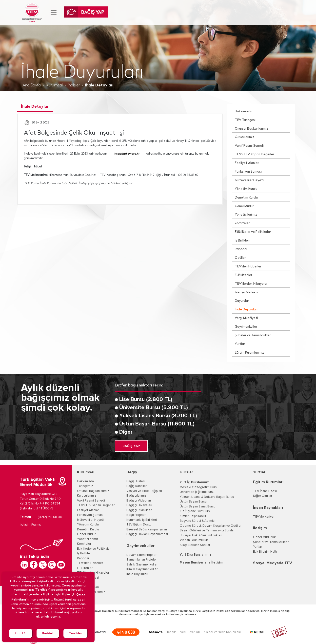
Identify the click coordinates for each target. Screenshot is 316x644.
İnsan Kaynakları (268, 507)
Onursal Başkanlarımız (251, 129)
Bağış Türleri (136, 481)
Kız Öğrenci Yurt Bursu (196, 511)
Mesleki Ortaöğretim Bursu (199, 487)
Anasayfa (156, 632)
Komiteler (242, 223)
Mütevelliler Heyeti (249, 180)
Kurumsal (54, 85)
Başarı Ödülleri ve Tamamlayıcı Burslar (207, 531)
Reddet (48, 633)
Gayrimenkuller (246, 327)
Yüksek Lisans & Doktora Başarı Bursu (207, 497)
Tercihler (76, 633)
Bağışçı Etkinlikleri (139, 510)
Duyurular (242, 301)
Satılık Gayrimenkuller (142, 565)
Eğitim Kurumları (268, 482)
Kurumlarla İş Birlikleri (142, 520)
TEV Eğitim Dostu (139, 525)
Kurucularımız (245, 137)
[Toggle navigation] (54, 12)
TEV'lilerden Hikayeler (251, 284)
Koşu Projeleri (136, 515)
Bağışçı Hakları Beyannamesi (147, 534)
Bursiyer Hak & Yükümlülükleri (201, 535)
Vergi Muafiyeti (246, 318)
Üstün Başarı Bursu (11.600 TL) (157, 424)
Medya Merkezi (246, 292)
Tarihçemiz (85, 486)
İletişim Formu (30, 525)
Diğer (126, 432)
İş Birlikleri (242, 241)
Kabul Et (21, 633)
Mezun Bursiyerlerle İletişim (201, 563)
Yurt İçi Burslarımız (194, 482)
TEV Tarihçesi (245, 120)
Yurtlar (240, 344)
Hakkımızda (244, 111)
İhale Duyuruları (246, 310)
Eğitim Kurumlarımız (249, 353)
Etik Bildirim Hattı (265, 552)
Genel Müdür (244, 206)
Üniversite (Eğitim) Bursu (197, 492)
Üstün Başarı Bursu (193, 502)
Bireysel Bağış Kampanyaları (147, 530)
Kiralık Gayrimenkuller (142, 569)
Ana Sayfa (32, 85)
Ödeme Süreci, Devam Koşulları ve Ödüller (211, 526)
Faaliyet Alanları (247, 163)
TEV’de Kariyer (264, 517)
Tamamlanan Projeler (142, 560)
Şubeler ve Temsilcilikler (253, 335)
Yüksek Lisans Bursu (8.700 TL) (158, 416)
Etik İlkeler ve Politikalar (253, 232)
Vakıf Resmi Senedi (249, 146)
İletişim (260, 528)
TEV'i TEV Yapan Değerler (96, 505)
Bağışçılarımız (136, 496)
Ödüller (240, 258)
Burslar (186, 472)
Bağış (132, 472)
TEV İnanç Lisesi (265, 491)
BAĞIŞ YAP (131, 446)
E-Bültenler (243, 275)
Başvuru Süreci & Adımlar (198, 521)
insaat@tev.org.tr (127, 154)
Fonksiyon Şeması (248, 172)
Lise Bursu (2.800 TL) (146, 400)
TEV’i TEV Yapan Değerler (254, 154)
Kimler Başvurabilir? (194, 516)
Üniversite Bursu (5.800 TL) (154, 408)
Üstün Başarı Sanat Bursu (198, 507)
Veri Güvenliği (190, 632)
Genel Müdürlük (264, 537)
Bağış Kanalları (137, 486)
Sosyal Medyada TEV (273, 563)
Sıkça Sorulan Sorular (195, 545)
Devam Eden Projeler (141, 555)
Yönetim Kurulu (246, 189)
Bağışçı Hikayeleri (139, 505)
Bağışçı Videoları (139, 501)
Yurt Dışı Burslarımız (196, 555)
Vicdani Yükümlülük (194, 540)
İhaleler (74, 85)
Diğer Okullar (263, 496)
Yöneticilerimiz (246, 215)
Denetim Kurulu (246, 198)
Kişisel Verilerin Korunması (222, 632)
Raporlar (241, 249)
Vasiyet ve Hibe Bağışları (144, 491)
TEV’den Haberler (248, 267)
